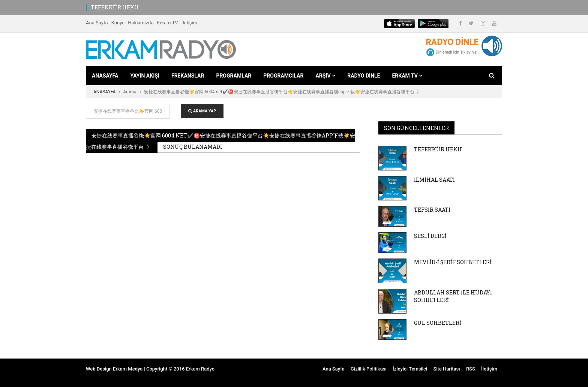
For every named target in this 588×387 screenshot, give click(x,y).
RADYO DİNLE (364, 76)
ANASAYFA (105, 76)
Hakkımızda (141, 23)
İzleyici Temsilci (410, 369)
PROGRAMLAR (234, 76)
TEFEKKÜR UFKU (115, 7)
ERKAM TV (407, 76)
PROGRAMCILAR (283, 76)
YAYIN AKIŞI (145, 76)
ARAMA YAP (202, 111)
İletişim (189, 23)
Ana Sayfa (97, 23)
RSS (471, 369)
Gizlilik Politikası (369, 369)
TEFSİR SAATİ (432, 210)
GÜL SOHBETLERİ (438, 323)
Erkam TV (168, 23)
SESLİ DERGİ (430, 236)
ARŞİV (325, 76)
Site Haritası (446, 369)
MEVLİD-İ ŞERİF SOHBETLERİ (453, 262)
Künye (118, 23)
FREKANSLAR (188, 76)
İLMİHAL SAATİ (434, 180)
